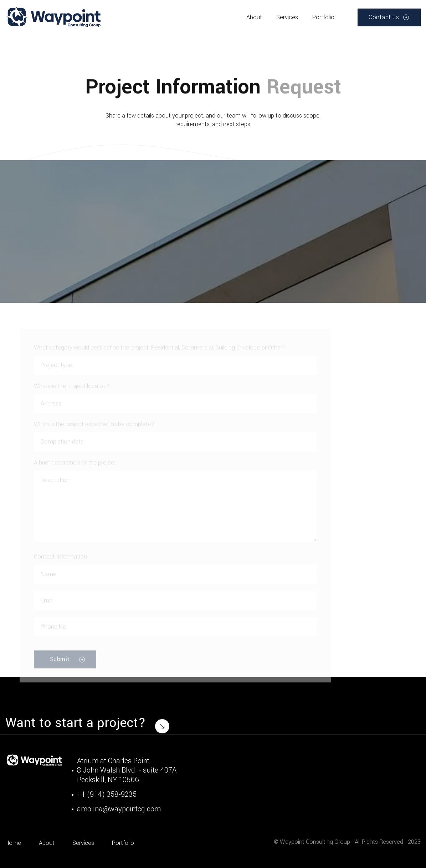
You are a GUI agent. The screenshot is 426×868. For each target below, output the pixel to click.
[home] (54, 17)
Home (13, 843)
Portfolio (323, 17)
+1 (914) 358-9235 (107, 795)
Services (287, 17)
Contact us (384, 17)
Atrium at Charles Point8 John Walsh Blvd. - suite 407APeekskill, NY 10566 (127, 771)
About (254, 17)
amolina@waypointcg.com (119, 809)
